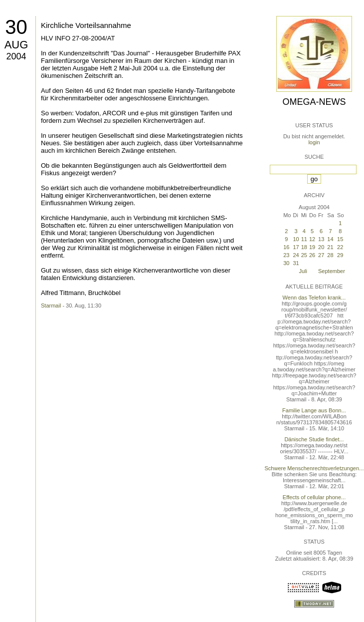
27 (321, 255)
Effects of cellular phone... (314, 497)
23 (286, 255)
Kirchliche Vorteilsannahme (86, 25)
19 (312, 247)
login (314, 142)
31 (296, 263)
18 (304, 247)
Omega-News (314, 102)
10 (296, 239)
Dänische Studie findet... (314, 439)
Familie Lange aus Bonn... (314, 410)
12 (312, 239)
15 (340, 239)
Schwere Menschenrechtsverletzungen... (314, 468)
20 (321, 247)
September (332, 271)
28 (330, 255)
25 (304, 255)
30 (16, 27)
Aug (16, 45)
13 (321, 239)
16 (286, 247)
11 (304, 239)
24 (296, 255)
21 (330, 247)
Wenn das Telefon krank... (314, 298)
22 (340, 247)
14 (330, 239)
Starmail (51, 306)
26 (312, 255)
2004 (16, 56)
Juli (303, 271)
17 (296, 247)
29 (340, 255)
